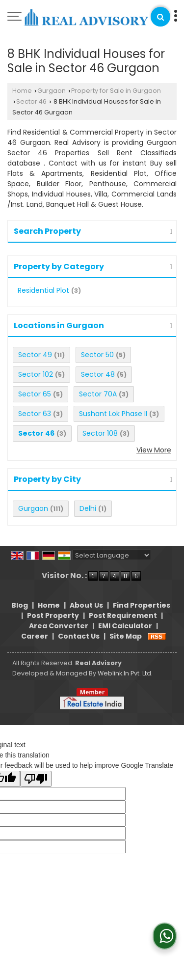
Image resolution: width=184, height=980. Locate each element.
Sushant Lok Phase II (113, 414)
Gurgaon (52, 91)
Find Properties (142, 605)
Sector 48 (98, 374)
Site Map (126, 636)
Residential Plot (43, 290)
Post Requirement (123, 616)
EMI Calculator (125, 626)
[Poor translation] (36, 779)
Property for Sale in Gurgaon (116, 91)
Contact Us (79, 636)
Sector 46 (31, 101)
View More (154, 450)
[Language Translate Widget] (112, 555)
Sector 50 (97, 355)
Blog (20, 605)
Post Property (53, 616)
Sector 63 (35, 414)
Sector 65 (35, 394)
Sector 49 (35, 355)
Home (22, 91)
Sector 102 (36, 374)
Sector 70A (98, 394)
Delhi (88, 508)
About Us (86, 605)
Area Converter (59, 626)
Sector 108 (100, 433)
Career (35, 636)
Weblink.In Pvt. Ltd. (125, 673)
